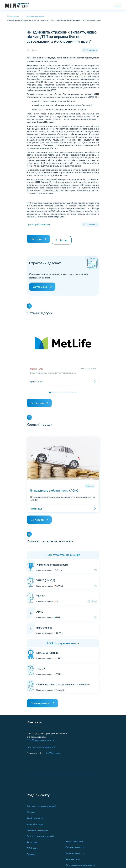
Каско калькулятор (75, 850)
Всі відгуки (37, 400)
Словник (31, 852)
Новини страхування (37, 828)
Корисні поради (35, 822)
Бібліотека (32, 846)
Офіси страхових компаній (40, 834)
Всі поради (37, 517)
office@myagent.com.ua (42, 738)
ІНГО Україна (44, 625)
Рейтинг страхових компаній (42, 804)
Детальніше (40, 284)
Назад (65, 238)
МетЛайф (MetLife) (48, 650)
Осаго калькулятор (75, 844)
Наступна (36, 238)
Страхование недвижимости (80, 862)
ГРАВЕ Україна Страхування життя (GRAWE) (63, 682)
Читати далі (36, 506)
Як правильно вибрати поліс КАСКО (54, 488)
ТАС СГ (41, 593)
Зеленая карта (73, 856)
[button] (50, 390)
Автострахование (74, 838)
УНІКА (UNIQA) (46, 578)
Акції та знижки (35, 816)
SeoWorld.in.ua (53, 750)
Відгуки (31, 810)
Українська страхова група (52, 562)
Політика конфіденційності (41, 744)
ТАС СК (41, 666)
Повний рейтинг (40, 701)
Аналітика (32, 840)
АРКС (40, 609)
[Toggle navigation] (118, 5)
